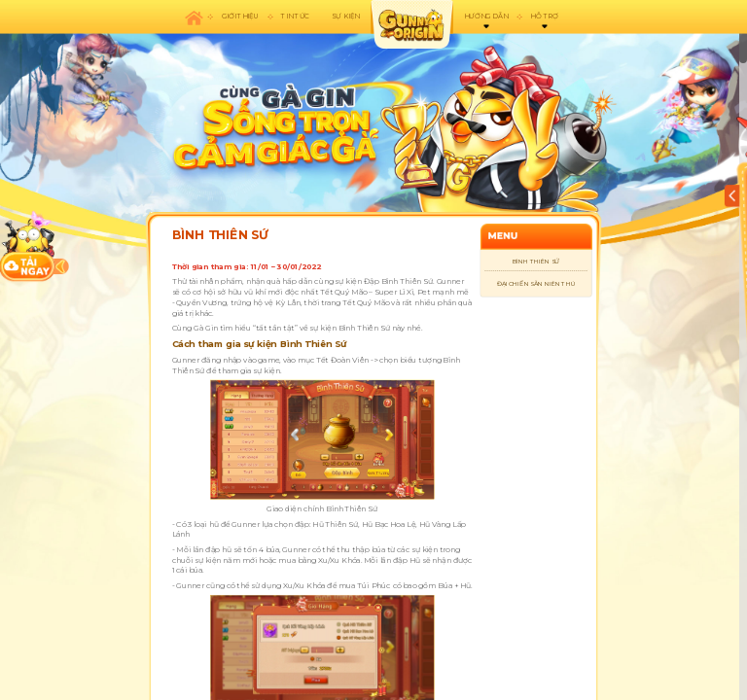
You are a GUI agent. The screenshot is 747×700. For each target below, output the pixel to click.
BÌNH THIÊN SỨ (536, 261)
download (28, 246)
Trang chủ (194, 17)
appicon (411, 24)
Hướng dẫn (486, 17)
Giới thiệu (241, 17)
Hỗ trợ (544, 17)
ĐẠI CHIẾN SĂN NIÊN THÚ (536, 283)
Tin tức (295, 17)
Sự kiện (345, 17)
